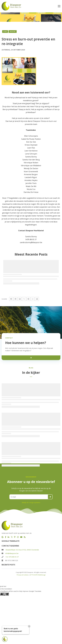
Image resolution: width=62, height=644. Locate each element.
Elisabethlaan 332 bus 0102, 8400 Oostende (22, 550)
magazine (13, 32)
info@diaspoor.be (12, 553)
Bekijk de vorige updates (31, 502)
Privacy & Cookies (23, 575)
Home (5, 32)
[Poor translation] (6, 594)
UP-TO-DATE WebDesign (38, 575)
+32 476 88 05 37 (12, 557)
